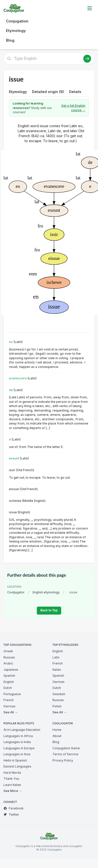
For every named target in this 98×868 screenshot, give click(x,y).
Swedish (59, 694)
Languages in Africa (18, 736)
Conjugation (17, 21)
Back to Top (49, 610)
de (11, 390)
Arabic (8, 663)
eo (11, 342)
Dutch (8, 688)
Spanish (9, 676)
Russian (9, 657)
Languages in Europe (19, 748)
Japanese (11, 670)
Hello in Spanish (15, 760)
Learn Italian (12, 785)
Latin (56, 657)
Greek (8, 651)
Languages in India (17, 742)
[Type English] (49, 59)
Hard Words (12, 773)
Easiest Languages (17, 766)
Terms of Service (65, 754)
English (9, 682)
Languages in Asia (17, 754)
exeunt (14, 458)
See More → (13, 791)
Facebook (14, 808)
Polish (57, 706)
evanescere (18, 378)
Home (57, 730)
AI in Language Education (22, 730)
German (9, 706)
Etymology (16, 31)
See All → (11, 712)
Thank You (11, 779)
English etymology (46, 592)
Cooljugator (16, 592)
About (57, 736)
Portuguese (12, 694)
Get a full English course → (73, 108)
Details (75, 92)
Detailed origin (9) (48, 92)
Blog (10, 40)
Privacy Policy (63, 760)
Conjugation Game (66, 748)
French (9, 700)
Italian (57, 670)
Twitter (11, 814)
